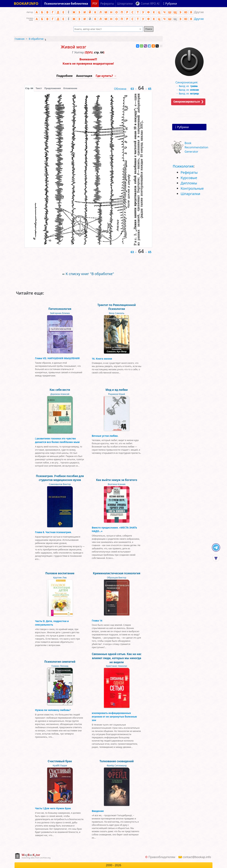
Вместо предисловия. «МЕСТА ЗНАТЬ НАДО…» (114, 529)
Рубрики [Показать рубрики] (171, 4)
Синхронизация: (188, 82)
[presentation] (29, 88)
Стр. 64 (29, 88)
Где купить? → (106, 76)
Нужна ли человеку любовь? (53, 710)
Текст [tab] (39, 88)
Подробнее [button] (64, 76)
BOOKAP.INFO (26, 3)
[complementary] (33, 856)
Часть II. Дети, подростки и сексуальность (52, 623)
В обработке (36, 39)
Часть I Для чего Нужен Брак (53, 808)
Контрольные (192, 188)
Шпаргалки (190, 194)
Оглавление (70, 88)
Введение (98, 811)
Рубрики (183, 127)
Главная (20, 39)
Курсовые (189, 178)
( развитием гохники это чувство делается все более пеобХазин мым (57, 440)
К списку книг (90, 274)
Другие (199, 19)
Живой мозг (74, 47)
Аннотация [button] (84, 76)
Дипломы (189, 183)
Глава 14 (97, 621)
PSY (95, 4)
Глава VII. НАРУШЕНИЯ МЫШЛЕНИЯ (57, 358)
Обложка (120, 89)
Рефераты (189, 172)
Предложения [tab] (52, 88)
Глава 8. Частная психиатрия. (53, 532)
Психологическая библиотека (66, 4)
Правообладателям (162, 857)
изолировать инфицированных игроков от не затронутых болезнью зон (114, 717)
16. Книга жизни (102, 359)
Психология (183, 166)
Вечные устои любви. (105, 436)
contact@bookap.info (197, 857)
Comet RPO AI (150, 4)
